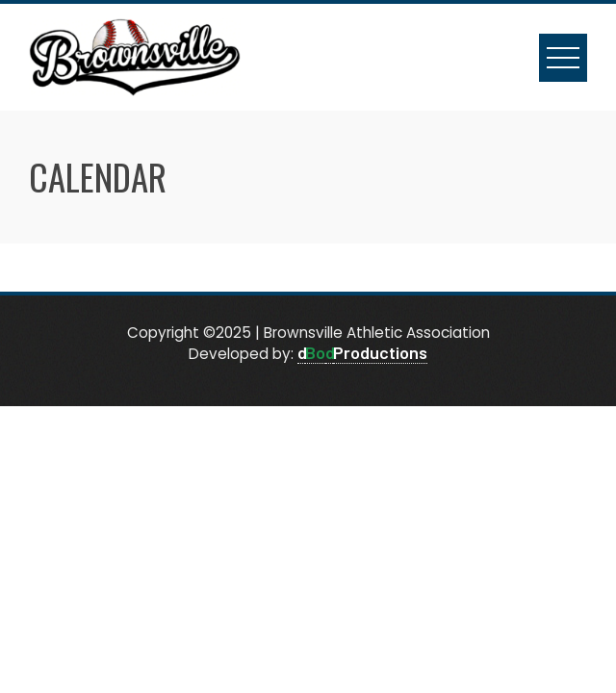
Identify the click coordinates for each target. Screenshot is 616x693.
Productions (380, 352)
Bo (315, 352)
